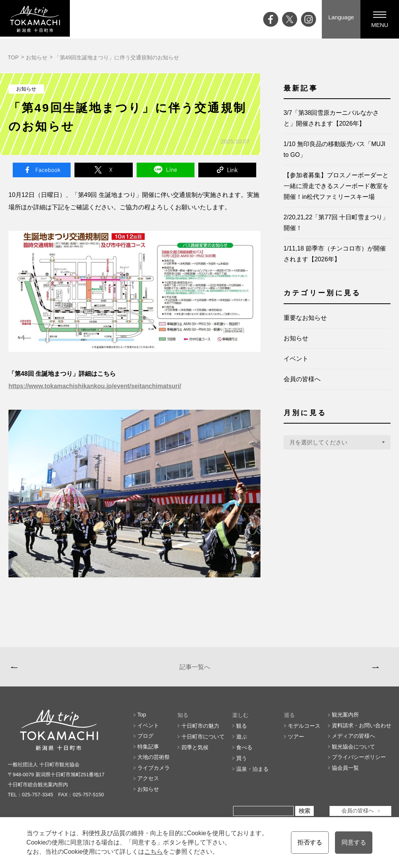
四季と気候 (195, 752)
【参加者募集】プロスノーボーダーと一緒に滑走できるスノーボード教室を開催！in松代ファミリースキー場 (336, 186)
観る (242, 730)
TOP (13, 57)
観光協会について (353, 752)
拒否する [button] (310, 842)
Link (227, 170)
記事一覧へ (194, 669)
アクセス (148, 784)
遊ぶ (242, 741)
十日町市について (203, 741)
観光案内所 (345, 719)
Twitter (103, 170)
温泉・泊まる (252, 773)
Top (142, 719)
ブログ (145, 741)
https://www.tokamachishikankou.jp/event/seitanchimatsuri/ (96, 386)
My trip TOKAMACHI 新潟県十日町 (37, 19)
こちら (154, 852)
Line (166, 170)
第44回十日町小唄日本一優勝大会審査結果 (74, 669)
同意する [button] (354, 842)
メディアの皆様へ (353, 741)
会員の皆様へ (302, 379)
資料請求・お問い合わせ (362, 730)
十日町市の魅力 (200, 730)
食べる (244, 752)
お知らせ (37, 57)
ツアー (296, 741)
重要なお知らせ (305, 317)
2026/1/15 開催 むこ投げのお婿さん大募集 (309, 669)
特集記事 (148, 752)
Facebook (42, 170)
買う (242, 762)
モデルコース (304, 730)
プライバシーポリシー (359, 762)
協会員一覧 (345, 773)
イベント (296, 358)
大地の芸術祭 (154, 762)
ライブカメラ (154, 773)
